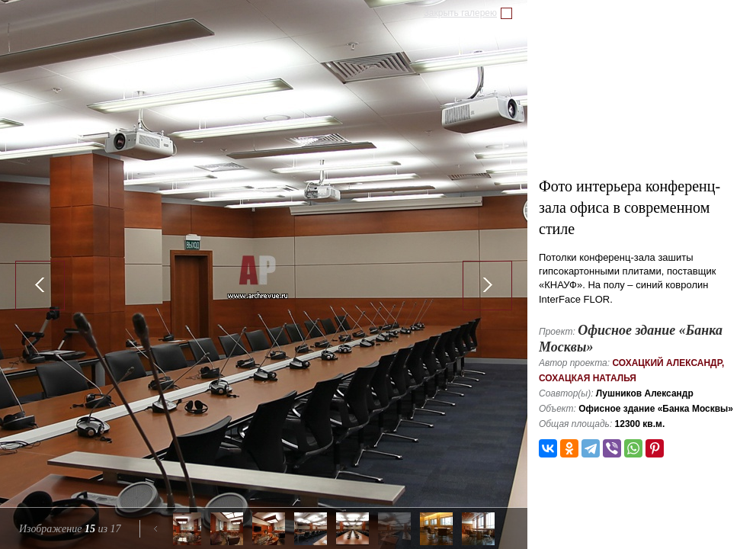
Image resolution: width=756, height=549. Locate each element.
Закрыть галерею (460, 13)
